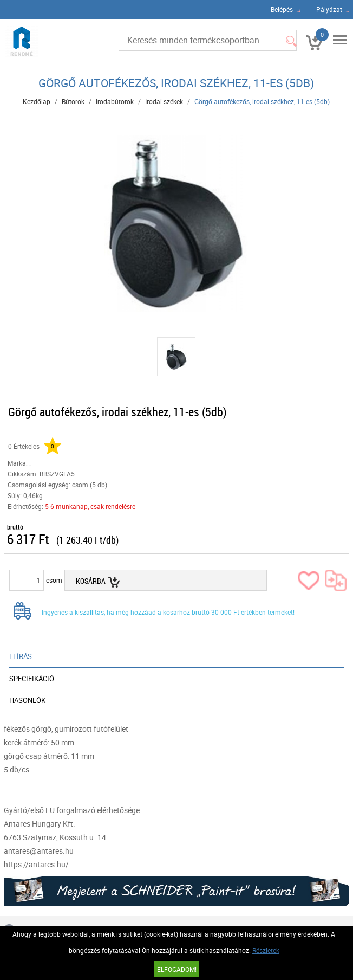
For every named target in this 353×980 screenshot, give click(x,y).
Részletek (266, 950)
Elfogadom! (177, 969)
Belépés (282, 9)
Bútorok (73, 101)
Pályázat (329, 9)
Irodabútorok (115, 101)
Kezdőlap (37, 101)
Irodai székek (164, 101)
